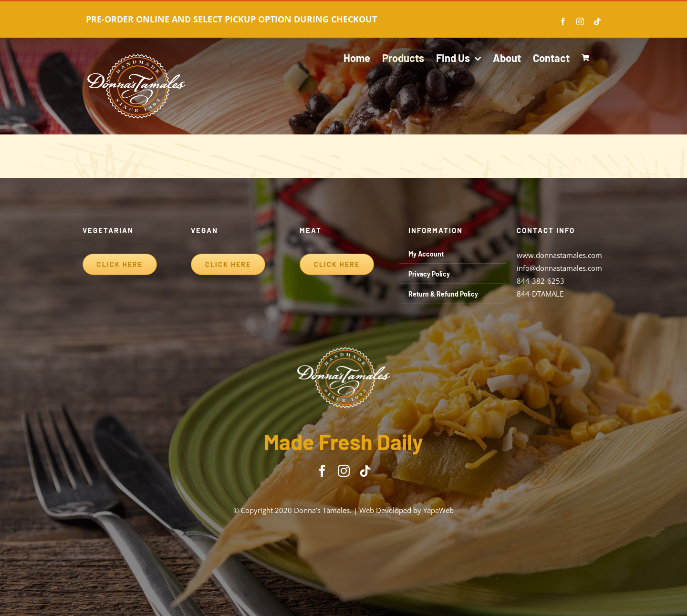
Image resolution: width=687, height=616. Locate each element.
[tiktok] (365, 471)
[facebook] (322, 471)
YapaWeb (438, 510)
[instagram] (344, 471)
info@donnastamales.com (559, 268)
